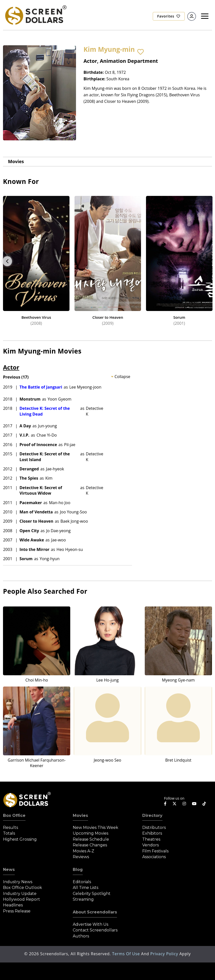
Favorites (169, 16)
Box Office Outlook (22, 888)
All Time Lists (85, 888)
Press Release (17, 911)
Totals (9, 833)
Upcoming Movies (90, 833)
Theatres (151, 839)
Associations (154, 857)
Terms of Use (126, 954)
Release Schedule (91, 839)
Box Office (14, 815)
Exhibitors (152, 833)
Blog (78, 870)
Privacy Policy (165, 954)
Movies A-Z (83, 851)
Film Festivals (155, 851)
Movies (16, 161)
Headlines (13, 905)
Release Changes (90, 845)
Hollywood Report (21, 899)
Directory (152, 815)
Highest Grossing (20, 839)
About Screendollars (95, 912)
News (9, 870)
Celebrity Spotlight (92, 894)
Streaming (83, 899)
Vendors (150, 845)
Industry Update (20, 894)
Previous (7, 261)
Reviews (81, 857)
